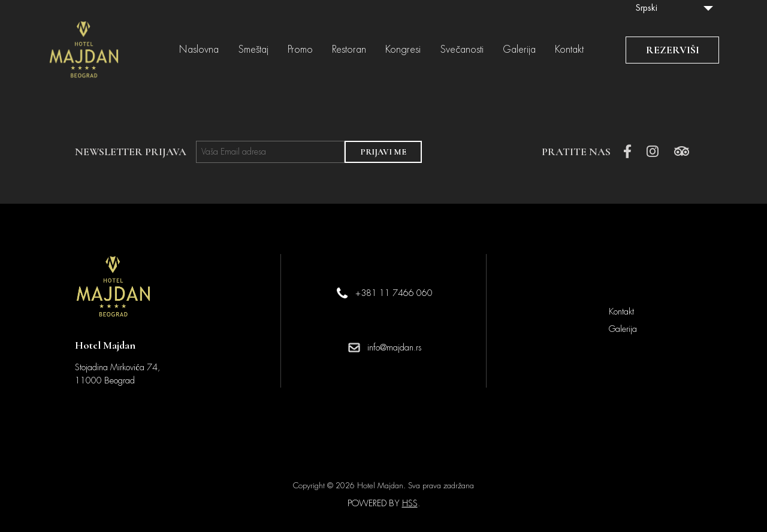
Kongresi (403, 50)
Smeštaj (253, 50)
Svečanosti (462, 50)
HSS (410, 503)
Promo (300, 50)
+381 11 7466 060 (394, 293)
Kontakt (569, 50)
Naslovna (199, 50)
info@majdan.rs (394, 347)
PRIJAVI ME (383, 152)
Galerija (519, 50)
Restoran (349, 50)
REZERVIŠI (673, 50)
